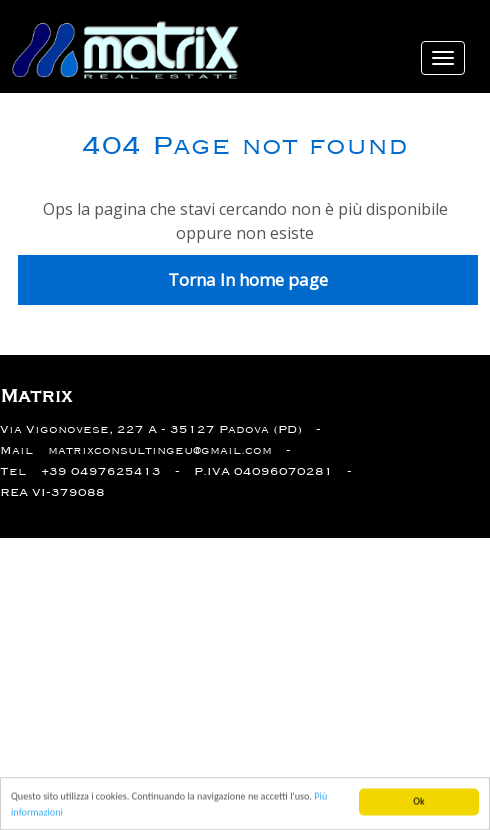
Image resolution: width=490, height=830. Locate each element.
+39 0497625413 (101, 471)
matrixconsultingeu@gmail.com (160, 450)
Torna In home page (248, 279)
